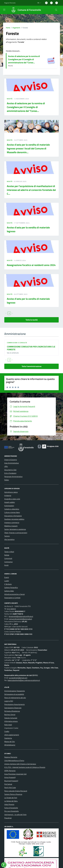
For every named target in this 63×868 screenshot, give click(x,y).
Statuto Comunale (11, 718)
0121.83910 (11, 609)
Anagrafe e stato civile (12, 499)
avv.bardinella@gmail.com (18, 678)
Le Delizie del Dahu (11, 801)
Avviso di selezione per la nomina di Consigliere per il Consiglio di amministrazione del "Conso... (24, 59)
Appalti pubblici (10, 502)
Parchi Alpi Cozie (10, 788)
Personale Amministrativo (13, 477)
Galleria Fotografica (11, 587)
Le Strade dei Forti (11, 798)
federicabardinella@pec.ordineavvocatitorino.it (24, 680)
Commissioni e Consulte (17, 343)
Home (8, 28)
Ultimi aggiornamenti (12, 735)
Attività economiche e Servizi (14, 594)
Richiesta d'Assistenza (12, 711)
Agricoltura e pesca (11, 492)
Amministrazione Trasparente (15, 691)
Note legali (8, 725)
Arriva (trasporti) (10, 777)
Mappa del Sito (10, 742)
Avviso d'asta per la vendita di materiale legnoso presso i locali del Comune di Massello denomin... (28, 148)
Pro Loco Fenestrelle (11, 811)
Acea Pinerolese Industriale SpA (15, 774)
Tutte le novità (32, 320)
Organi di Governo (11, 460)
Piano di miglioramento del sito (15, 698)
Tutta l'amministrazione (32, 366)
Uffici (6, 466)
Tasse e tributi (9, 552)
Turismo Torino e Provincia (13, 794)
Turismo (7, 536)
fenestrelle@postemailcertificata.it (21, 616)
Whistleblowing (10, 745)
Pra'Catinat (8, 784)
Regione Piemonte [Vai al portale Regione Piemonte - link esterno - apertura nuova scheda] (10, 3)
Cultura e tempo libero (12, 512)
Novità (10, 99)
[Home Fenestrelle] (25, 10)
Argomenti (16, 28)
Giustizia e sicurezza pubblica (14, 519)
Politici (7, 480)
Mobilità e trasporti (11, 526)
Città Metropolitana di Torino (14, 761)
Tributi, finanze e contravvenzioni (16, 533)
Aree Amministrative (12, 463)
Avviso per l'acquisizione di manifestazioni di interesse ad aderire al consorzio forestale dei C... (31, 190)
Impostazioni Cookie (11, 728)
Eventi (7, 577)
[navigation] (4, 10)
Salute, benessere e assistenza (15, 529)
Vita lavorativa (9, 539)
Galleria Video (9, 591)
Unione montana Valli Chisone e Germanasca (20, 764)
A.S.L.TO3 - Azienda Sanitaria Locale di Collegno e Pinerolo (25, 767)
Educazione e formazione (13, 516)
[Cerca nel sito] (56, 10)
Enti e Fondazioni (10, 473)
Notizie (7, 555)
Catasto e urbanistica (12, 509)
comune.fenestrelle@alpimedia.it (20, 619)
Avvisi (6, 565)
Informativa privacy (11, 721)
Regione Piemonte (11, 757)
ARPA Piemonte (10, 771)
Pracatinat (8, 818)
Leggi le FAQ (9, 701)
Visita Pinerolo (9, 804)
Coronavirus (8, 562)
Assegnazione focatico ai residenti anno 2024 (31, 265)
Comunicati (8, 558)
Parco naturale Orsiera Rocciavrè (16, 791)
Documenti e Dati (10, 470)
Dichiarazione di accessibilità (14, 694)
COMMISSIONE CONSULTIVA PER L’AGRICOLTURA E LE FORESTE (31, 348)
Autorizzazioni (9, 506)
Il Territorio (8, 584)
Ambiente (8, 496)
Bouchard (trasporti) (11, 781)
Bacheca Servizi (10, 715)
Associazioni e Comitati (12, 598)
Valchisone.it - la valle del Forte (15, 815)
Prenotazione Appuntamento (14, 704)
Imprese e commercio (12, 523)
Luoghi (7, 581)
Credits (7, 731)
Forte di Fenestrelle (11, 808)
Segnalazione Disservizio (13, 708)
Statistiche (8, 738)
